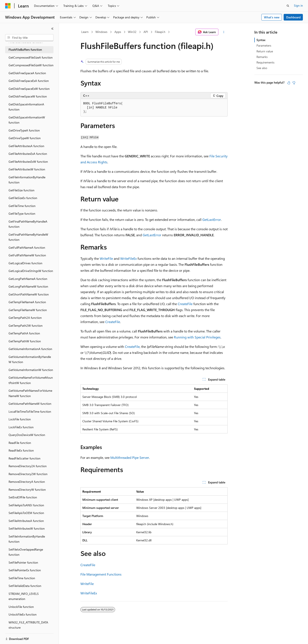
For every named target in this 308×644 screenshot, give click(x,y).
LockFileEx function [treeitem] (21, 427)
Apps (118, 32)
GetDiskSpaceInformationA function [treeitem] (26, 107)
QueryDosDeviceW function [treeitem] (27, 435)
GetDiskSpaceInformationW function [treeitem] (27, 120)
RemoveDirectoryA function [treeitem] (27, 482)
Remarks (262, 57)
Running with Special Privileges (197, 337)
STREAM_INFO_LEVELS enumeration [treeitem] (24, 596)
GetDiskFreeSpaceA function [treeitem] (27, 73)
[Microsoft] (8, 6)
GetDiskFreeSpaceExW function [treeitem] (29, 89)
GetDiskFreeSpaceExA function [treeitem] (29, 81)
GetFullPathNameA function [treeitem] (27, 247)
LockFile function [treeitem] (20, 419)
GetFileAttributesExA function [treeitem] (28, 154)
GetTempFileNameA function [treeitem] (27, 302)
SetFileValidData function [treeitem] (25, 586)
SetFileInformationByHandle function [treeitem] (27, 539)
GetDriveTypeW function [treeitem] (25, 138)
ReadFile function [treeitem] (20, 443)
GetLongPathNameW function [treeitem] (28, 286)
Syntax (261, 40)
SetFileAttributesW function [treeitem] (27, 528)
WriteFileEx (128, 258)
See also (262, 68)
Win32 (132, 32)
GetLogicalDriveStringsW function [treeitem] (31, 271)
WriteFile (106, 258)
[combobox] (29, 38)
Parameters (264, 45)
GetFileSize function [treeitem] (21, 190)
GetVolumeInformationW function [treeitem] (31, 370)
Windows (101, 32)
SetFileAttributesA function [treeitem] (26, 521)
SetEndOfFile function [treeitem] (23, 497)
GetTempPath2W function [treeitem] (26, 326)
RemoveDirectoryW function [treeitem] (27, 490)
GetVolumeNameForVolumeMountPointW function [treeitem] (31, 380)
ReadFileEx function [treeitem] (21, 450)
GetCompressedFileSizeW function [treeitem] (31, 65)
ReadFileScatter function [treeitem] (24, 458)
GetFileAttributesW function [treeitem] (27, 169)
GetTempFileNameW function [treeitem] (28, 310)
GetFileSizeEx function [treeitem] (23, 198)
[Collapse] (52, 29)
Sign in (298, 5)
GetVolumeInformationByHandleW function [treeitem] (30, 359)
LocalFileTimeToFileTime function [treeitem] (30, 411)
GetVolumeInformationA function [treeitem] (30, 349)
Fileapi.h (160, 32)
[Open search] (288, 6)
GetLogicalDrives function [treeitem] (25, 263)
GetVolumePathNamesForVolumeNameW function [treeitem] (30, 393)
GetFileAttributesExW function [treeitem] (28, 162)
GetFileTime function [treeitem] (22, 206)
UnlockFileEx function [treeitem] (23, 614)
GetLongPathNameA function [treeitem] (28, 279)
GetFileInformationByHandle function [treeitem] (27, 180)
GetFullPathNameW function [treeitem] (27, 255)
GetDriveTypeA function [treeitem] (24, 130)
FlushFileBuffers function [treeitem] (25, 49)
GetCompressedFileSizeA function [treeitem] (31, 57)
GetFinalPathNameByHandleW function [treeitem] (28, 237)
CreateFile (185, 304)
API (146, 32)
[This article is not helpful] (294, 83)
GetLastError (212, 219)
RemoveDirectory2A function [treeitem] (28, 466)
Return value (265, 51)
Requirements (265, 62)
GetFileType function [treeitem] (22, 213)
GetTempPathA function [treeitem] (24, 333)
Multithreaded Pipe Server (130, 457)
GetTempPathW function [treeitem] (25, 341)
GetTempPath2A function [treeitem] (25, 318)
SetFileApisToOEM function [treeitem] (26, 513)
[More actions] (224, 32)
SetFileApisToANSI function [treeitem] (26, 505)
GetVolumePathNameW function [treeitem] (30, 404)
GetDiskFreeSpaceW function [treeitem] (28, 96)
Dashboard (293, 17)
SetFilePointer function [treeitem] (23, 562)
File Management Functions (101, 574)
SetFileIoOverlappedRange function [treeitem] (26, 552)
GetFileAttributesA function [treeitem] (26, 146)
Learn (85, 32)
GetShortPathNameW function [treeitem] (29, 294)
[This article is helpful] (289, 83)
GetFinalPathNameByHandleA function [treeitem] (28, 224)
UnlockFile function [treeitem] (21, 607)
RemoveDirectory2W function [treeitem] (28, 474)
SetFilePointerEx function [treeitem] (25, 570)
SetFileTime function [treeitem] (22, 578)
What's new (272, 17)
